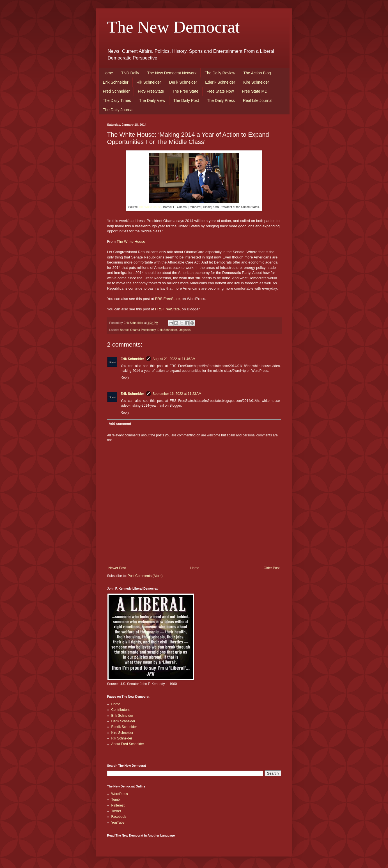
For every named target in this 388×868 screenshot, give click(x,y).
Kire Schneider (256, 82)
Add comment (120, 424)
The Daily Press (221, 100)
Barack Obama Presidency (138, 330)
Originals (185, 330)
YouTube (118, 823)
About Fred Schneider (128, 744)
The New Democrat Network (172, 73)
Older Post (272, 568)
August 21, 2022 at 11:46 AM (174, 359)
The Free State (185, 91)
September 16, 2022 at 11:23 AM (177, 394)
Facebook (119, 817)
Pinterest (118, 805)
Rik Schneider (149, 82)
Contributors (120, 710)
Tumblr (117, 800)
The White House (150, 207)
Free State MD (255, 91)
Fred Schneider (116, 91)
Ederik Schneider (220, 82)
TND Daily (130, 73)
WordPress (120, 794)
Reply (125, 377)
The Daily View (152, 100)
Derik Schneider (183, 82)
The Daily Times (117, 100)
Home (108, 73)
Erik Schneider (116, 82)
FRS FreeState (151, 91)
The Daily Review (220, 73)
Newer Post (117, 568)
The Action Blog (257, 73)
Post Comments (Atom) (145, 576)
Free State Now (220, 91)
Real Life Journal (258, 100)
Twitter (116, 811)
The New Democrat (174, 27)
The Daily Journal (118, 110)
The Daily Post (186, 100)
